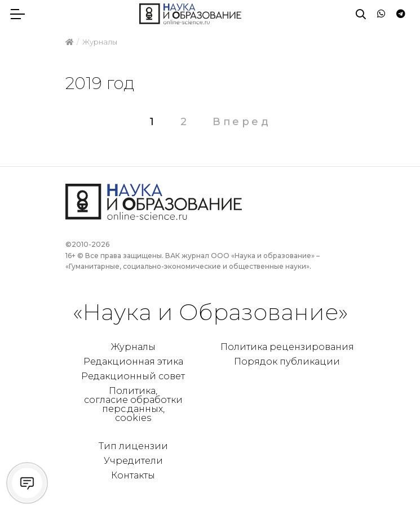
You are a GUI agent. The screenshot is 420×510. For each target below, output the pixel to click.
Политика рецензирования (287, 347)
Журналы (133, 347)
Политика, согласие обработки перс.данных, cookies (133, 404)
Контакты (133, 475)
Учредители (133, 461)
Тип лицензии (133, 446)
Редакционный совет (133, 376)
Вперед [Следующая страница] (242, 122)
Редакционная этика (133, 362)
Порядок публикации (287, 362)
